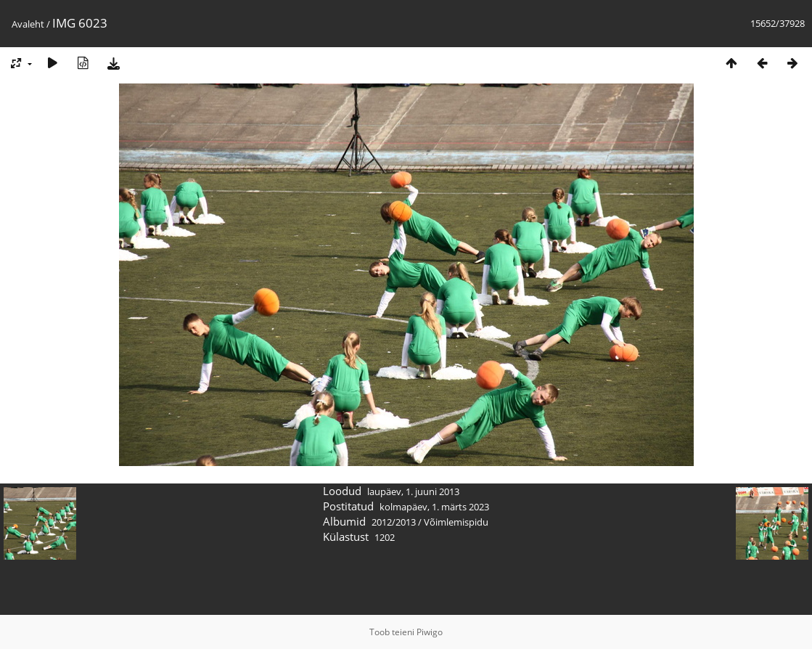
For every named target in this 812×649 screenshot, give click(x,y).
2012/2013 (394, 522)
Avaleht (28, 24)
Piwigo (430, 632)
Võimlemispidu (456, 522)
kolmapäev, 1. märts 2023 (434, 507)
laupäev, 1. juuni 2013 (413, 491)
